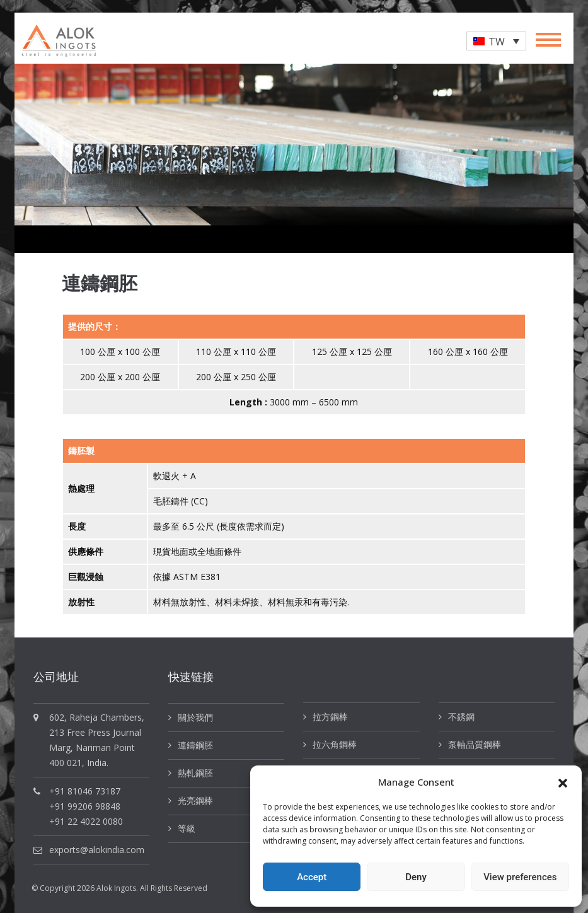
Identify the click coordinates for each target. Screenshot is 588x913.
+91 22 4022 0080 (86, 821)
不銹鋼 (461, 717)
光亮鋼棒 (195, 800)
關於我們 (195, 717)
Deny (416, 877)
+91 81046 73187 (85, 791)
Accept (312, 877)
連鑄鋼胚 (195, 745)
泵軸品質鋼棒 (475, 744)
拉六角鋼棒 (335, 744)
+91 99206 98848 (85, 806)
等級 (187, 828)
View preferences (520, 877)
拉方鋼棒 (330, 717)
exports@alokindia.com (97, 850)
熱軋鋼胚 (195, 773)
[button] (563, 782)
